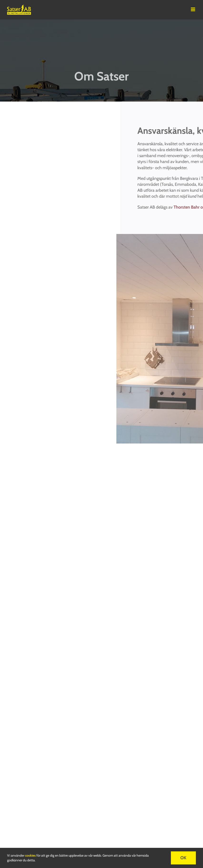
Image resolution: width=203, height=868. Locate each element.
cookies (30, 855)
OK (183, 858)
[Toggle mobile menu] (193, 9)
